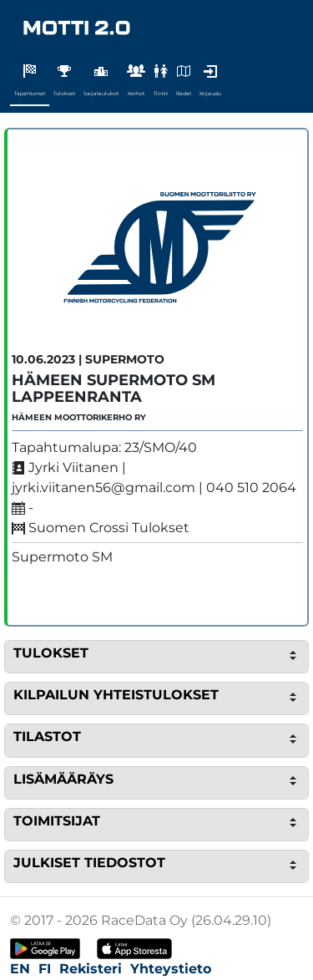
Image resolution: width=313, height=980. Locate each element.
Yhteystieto (171, 969)
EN (20, 969)
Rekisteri (91, 969)
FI (45, 969)
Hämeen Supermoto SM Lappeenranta (114, 388)
